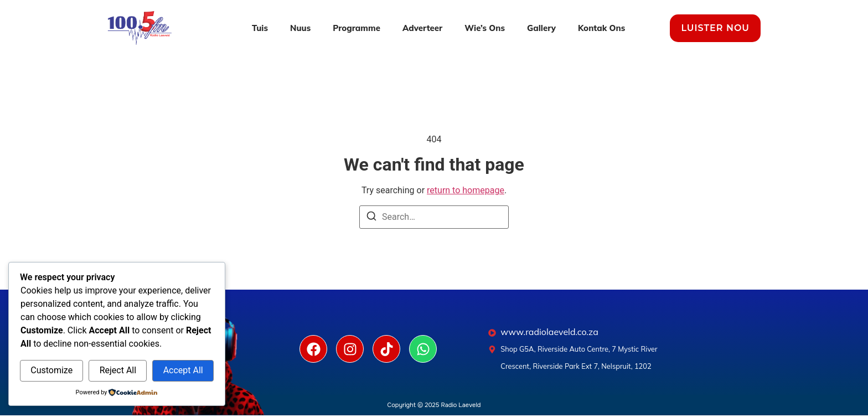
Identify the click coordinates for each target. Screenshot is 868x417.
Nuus (300, 28)
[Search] (371, 218)
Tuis (260, 28)
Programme (356, 28)
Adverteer (422, 28)
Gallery (541, 28)
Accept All (183, 370)
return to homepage (466, 190)
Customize (51, 370)
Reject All (118, 370)
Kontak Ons (601, 28)
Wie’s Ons (485, 28)
